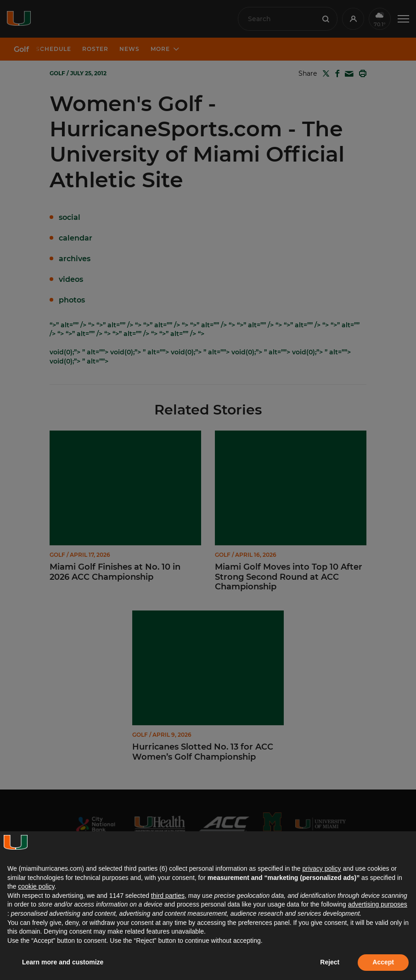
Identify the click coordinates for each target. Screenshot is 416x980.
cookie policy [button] (36, 886)
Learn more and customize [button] (63, 962)
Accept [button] (383, 962)
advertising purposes (378, 904)
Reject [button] (330, 962)
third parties (168, 896)
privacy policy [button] (321, 868)
